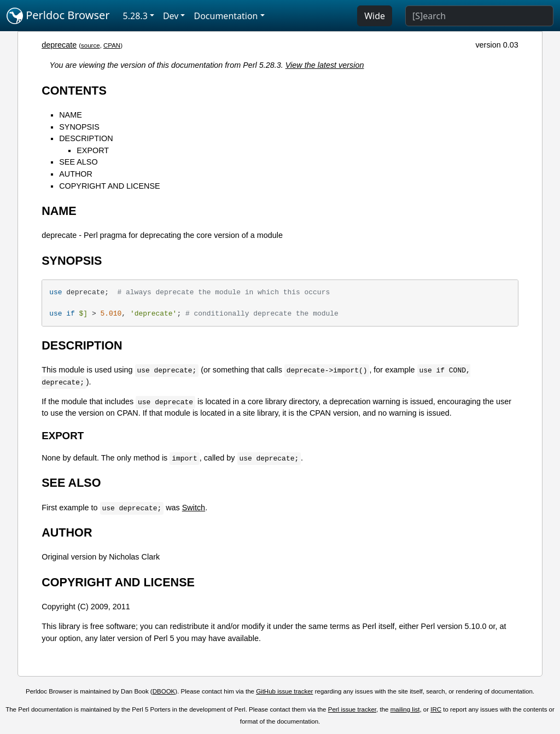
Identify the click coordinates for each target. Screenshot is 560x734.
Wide (375, 16)
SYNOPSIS (79, 127)
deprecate (59, 45)
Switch (194, 508)
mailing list (405, 709)
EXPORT (93, 150)
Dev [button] (171, 16)
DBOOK (164, 691)
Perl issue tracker (352, 709)
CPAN (112, 45)
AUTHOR (76, 174)
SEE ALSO (78, 162)
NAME (71, 115)
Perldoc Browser (58, 16)
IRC (436, 709)
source (91, 45)
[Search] (479, 16)
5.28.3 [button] (135, 16)
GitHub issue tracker (284, 691)
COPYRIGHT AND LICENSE (109, 186)
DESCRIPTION (86, 138)
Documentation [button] (226, 16)
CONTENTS (74, 91)
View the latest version (325, 65)
